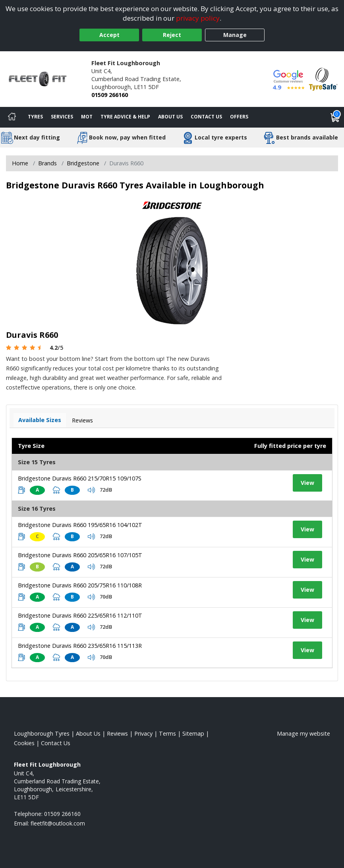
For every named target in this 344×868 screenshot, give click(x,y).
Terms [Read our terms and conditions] (167, 733)
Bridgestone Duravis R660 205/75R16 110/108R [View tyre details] (80, 585)
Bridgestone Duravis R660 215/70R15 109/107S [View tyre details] (80, 478)
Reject (172, 35)
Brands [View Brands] (47, 163)
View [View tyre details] (307, 483)
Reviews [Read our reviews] (117, 733)
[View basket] (335, 117)
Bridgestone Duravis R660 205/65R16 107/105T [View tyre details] (80, 555)
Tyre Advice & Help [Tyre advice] (125, 117)
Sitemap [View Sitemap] (193, 733)
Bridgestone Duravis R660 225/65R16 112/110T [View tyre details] (80, 615)
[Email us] (58, 823)
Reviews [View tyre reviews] (82, 420)
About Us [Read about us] (88, 733)
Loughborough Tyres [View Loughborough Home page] (42, 733)
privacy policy (198, 18)
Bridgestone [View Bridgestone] (83, 163)
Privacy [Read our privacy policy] (143, 733)
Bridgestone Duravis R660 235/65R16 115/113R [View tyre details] (80, 646)
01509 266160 (110, 95)
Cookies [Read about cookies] (24, 743)
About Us (170, 117)
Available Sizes (40, 420)
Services (62, 117)
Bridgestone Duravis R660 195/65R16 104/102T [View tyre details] (80, 525)
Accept (109, 35)
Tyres (35, 117)
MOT (87, 117)
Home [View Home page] (20, 163)
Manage (235, 35)
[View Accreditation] (323, 78)
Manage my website (303, 733)
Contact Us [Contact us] (206, 117)
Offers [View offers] (239, 117)
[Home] (12, 117)
